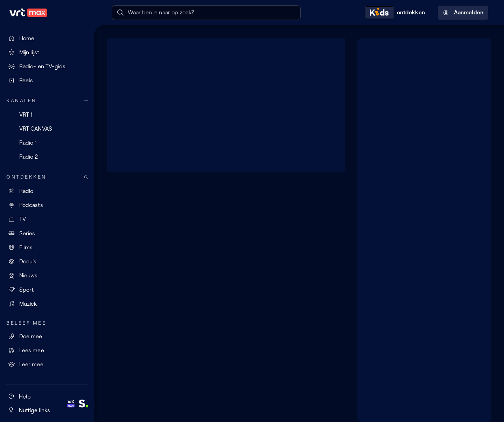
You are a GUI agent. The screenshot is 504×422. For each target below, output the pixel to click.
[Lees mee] (47, 350)
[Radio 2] (47, 157)
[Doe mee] (47, 336)
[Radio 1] (47, 143)
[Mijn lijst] (47, 52)
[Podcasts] (47, 205)
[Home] (47, 38)
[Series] (47, 233)
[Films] (47, 247)
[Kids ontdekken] (397, 13)
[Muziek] (47, 304)
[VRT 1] (47, 115)
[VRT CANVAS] (47, 129)
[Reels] (47, 81)
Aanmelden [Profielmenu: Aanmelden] (463, 13)
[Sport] (47, 290)
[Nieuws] (47, 276)
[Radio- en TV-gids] (47, 67)
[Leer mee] (47, 365)
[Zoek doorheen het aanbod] (86, 177)
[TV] (47, 219)
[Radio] (47, 191)
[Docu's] (47, 262)
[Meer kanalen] (86, 101)
